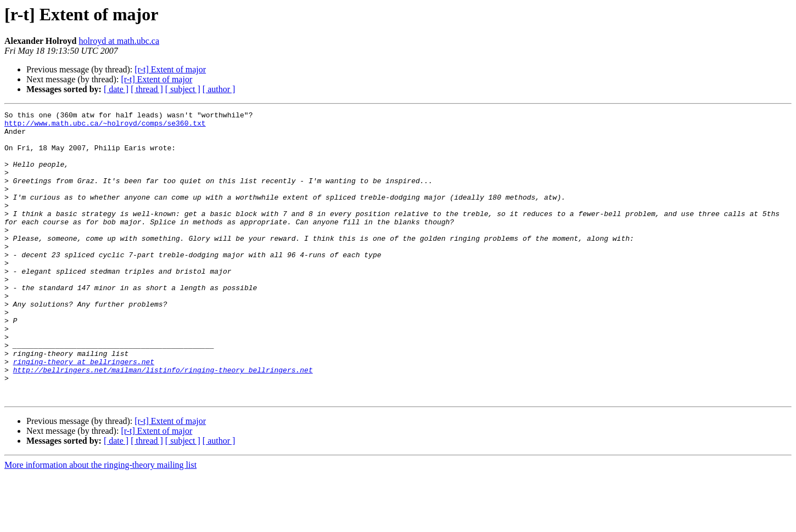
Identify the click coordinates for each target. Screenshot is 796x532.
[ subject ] (183, 89)
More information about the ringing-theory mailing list (100, 522)
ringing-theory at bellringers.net (84, 412)
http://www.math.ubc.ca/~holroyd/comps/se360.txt (105, 126)
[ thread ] (147, 89)
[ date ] (116, 89)
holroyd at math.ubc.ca (119, 41)
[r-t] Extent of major (170, 69)
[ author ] (219, 89)
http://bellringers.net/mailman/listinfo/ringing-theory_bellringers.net (163, 422)
